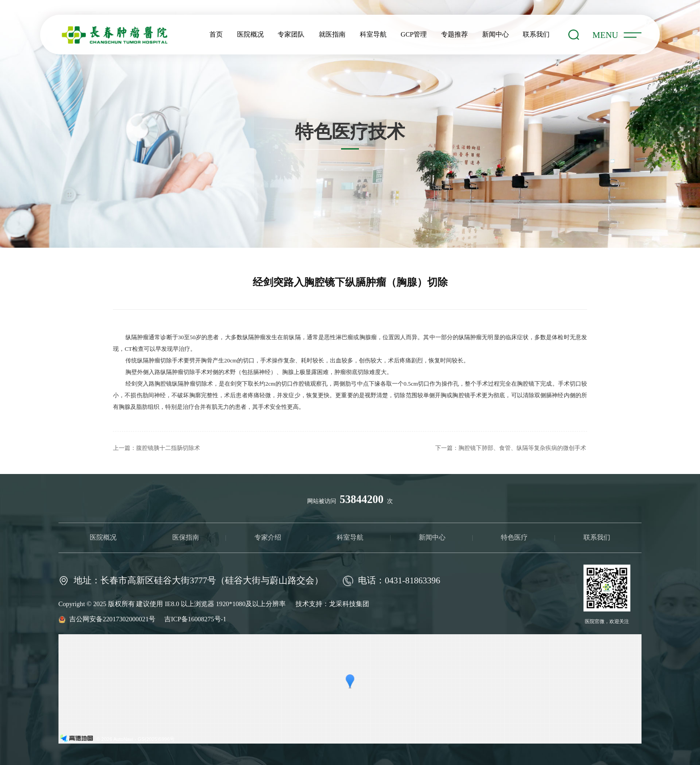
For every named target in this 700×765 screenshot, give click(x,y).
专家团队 (291, 34)
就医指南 (332, 34)
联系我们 (536, 34)
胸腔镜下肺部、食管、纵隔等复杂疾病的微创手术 (522, 448)
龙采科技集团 (349, 604)
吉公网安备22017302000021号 (113, 619)
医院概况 (250, 34)
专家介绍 (268, 537)
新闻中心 (496, 34)
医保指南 (186, 537)
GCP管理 (414, 34)
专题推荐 (454, 34)
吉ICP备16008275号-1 (195, 619)
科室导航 (373, 34)
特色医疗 (514, 537)
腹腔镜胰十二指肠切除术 (168, 448)
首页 (216, 34)
